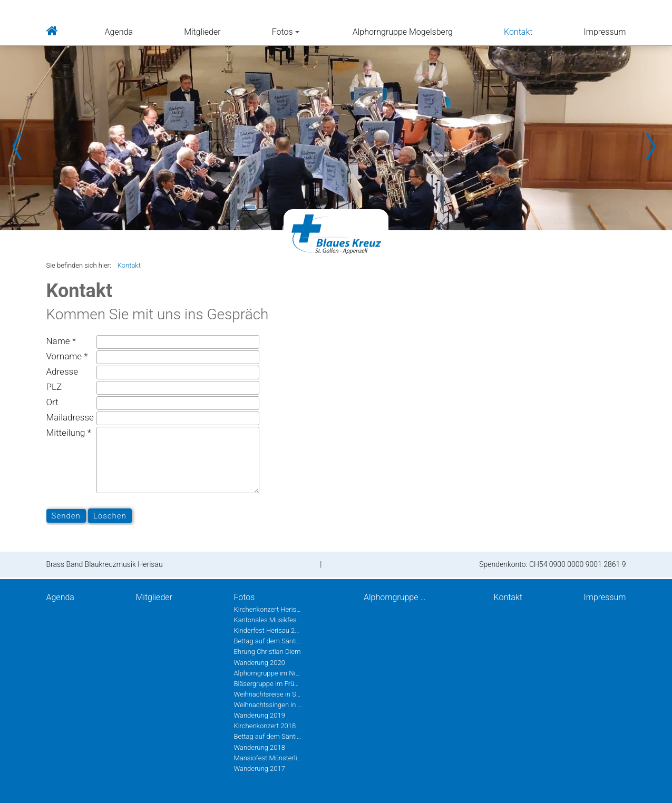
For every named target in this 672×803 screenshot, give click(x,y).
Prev (21, 146)
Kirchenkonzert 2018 (265, 726)
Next (651, 146)
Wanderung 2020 (259, 663)
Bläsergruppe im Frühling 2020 (268, 684)
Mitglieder (202, 32)
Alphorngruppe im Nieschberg (268, 673)
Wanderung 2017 (259, 768)
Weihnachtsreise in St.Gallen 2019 (268, 694)
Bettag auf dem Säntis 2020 (268, 641)
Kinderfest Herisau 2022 (268, 630)
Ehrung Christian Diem (267, 652)
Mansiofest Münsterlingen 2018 (268, 758)
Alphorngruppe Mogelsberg (403, 32)
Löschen (110, 516)
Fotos (286, 32)
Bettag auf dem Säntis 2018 (268, 736)
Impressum (605, 32)
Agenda (119, 32)
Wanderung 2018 (259, 747)
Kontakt (518, 32)
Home (52, 30)
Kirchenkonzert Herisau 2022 (268, 609)
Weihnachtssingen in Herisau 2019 (268, 705)
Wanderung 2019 (259, 715)
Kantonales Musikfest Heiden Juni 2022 (268, 620)
